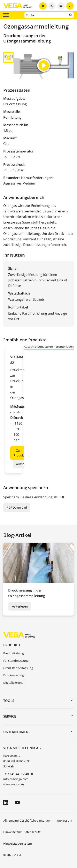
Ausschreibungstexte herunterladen (49, 347)
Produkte (12, 645)
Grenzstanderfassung (18, 668)
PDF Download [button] (17, 507)
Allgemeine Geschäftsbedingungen (27, 820)
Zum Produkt (19, 453)
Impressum (64, 820)
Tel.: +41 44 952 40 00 (18, 774)
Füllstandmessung (16, 661)
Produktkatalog (14, 653)
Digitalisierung (13, 683)
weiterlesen (20, 606)
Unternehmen (16, 732)
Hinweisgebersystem (18, 843)
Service (10, 716)
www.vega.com (14, 784)
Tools (9, 701)
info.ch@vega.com (16, 779)
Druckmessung (14, 675)
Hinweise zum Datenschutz (22, 832)
